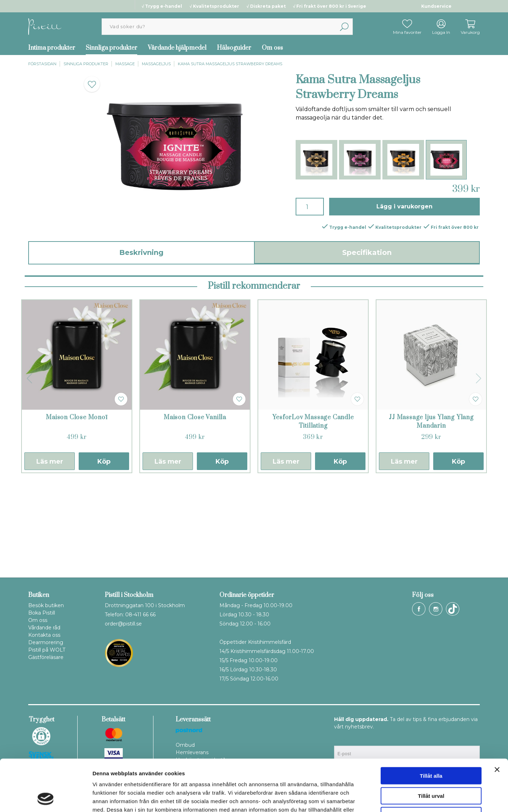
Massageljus (156, 64)
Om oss (272, 48)
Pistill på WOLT (47, 650)
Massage (125, 64)
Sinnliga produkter (111, 48)
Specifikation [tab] (367, 252)
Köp (104, 552)
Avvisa (431, 767)
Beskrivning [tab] (141, 252)
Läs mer (50, 552)
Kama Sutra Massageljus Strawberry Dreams (230, 64)
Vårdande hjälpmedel (177, 48)
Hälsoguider (234, 48)
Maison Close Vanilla (195, 508)
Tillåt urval (431, 747)
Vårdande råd (44, 628)
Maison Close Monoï (77, 508)
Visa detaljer (383, 798)
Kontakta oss (44, 635)
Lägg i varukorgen (404, 206)
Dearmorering (46, 642)
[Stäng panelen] (497, 721)
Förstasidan (42, 64)
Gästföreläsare (46, 657)
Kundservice (436, 6)
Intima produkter (52, 48)
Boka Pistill (42, 613)
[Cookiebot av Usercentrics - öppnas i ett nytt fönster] (46, 798)
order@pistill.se (123, 624)
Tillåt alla (431, 727)
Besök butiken (46, 605)
